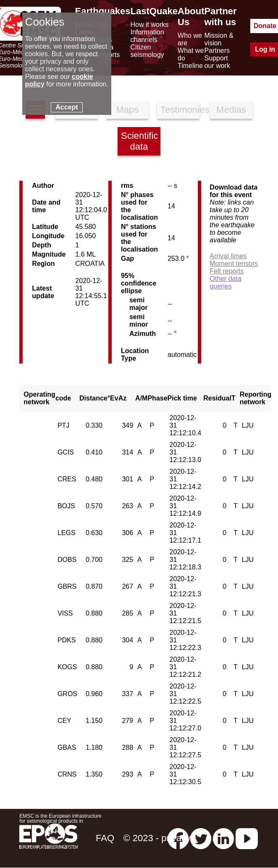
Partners (217, 51)
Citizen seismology (147, 51)
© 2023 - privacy (157, 838)
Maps (127, 110)
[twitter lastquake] (201, 838)
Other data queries (226, 282)
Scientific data (139, 141)
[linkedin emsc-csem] (223, 838)
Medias (231, 110)
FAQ (105, 838)
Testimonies (180, 110)
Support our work (217, 62)
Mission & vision (219, 39)
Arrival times (228, 256)
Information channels (147, 36)
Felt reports (227, 271)
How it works (150, 25)
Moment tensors (234, 264)
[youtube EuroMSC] (247, 838)
